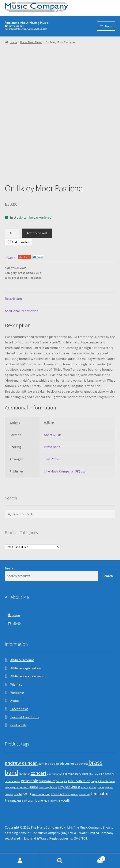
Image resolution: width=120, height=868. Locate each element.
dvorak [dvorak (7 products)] (97, 774)
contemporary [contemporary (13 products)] (72, 774)
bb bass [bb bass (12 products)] (55, 764)
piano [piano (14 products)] (100, 787)
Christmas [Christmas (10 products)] (24, 774)
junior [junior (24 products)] (34, 787)
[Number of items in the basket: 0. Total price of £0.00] (14, 623)
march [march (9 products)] (85, 787)
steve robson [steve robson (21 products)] (61, 794)
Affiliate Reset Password (28, 676)
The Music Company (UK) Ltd (65, 471)
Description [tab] (13, 299)
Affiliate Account (22, 660)
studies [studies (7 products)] (75, 795)
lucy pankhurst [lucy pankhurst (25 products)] (69, 787)
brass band (19, 278)
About (15, 701)
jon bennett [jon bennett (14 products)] (21, 787)
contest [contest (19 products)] (87, 774)
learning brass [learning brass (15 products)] (48, 787)
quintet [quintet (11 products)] (18, 794)
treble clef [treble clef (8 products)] (22, 801)
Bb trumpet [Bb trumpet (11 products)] (81, 764)
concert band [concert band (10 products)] (55, 774)
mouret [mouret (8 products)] (93, 787)
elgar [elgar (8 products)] (18, 781)
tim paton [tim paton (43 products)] (100, 794)
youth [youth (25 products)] (66, 800)
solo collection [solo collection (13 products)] (41, 794)
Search (10, 568)
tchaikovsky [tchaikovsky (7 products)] (85, 795)
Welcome (17, 693)
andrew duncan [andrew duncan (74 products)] (21, 763)
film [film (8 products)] (65, 781)
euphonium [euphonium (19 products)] (47, 781)
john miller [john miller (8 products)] (104, 781)
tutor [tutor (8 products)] (52, 801)
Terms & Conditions (25, 717)
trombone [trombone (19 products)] (35, 800)
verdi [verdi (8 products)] (58, 801)
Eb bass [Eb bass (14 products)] (106, 774)
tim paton (35, 278)
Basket (93, 858)
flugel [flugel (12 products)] (94, 781)
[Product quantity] (12, 233)
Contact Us (18, 725)
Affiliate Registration (26, 668)
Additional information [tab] (22, 311)
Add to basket (37, 233)
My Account (20, 861)
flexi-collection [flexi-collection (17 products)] (79, 781)
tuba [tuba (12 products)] (46, 801)
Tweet (10, 258)
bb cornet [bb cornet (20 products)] (67, 764)
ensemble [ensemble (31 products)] (29, 781)
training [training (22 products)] (11, 800)
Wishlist (16, 684)
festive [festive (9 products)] (59, 781)
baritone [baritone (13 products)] (44, 764)
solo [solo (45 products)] (27, 794)
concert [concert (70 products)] (39, 773)
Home (13, 42)
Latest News (19, 709)
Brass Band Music (31, 42)
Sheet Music (53, 435)
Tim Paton (52, 459)
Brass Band (52, 447)
